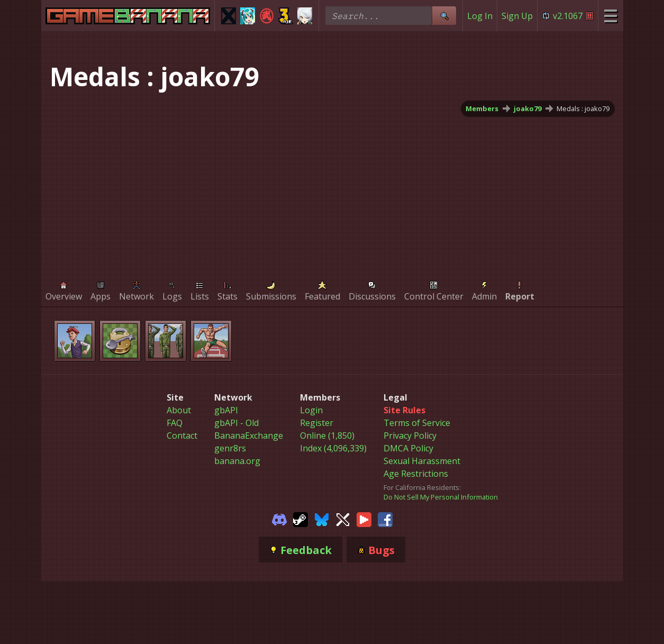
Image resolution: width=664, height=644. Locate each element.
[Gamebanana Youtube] (364, 519)
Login (311, 410)
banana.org (237, 461)
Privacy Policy (410, 436)
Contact (182, 436)
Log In (480, 16)
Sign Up (517, 16)
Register (317, 423)
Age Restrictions (416, 474)
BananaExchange (249, 436)
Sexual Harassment (422, 461)
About (179, 410)
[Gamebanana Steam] (301, 519)
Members (482, 108)
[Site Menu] (610, 16)
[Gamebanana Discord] (279, 519)
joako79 (527, 108)
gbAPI (226, 410)
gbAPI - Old (237, 423)
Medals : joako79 (583, 108)
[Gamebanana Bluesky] (322, 519)
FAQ (175, 423)
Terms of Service (417, 423)
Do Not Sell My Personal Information (441, 497)
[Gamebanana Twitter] (343, 519)
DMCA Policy (408, 448)
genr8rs (230, 448)
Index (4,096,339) (333, 448)
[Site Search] (444, 16)
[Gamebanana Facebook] (385, 519)
